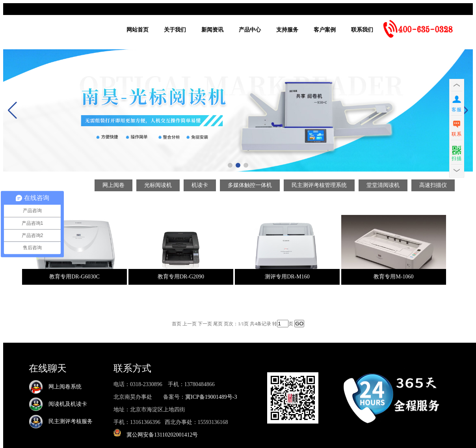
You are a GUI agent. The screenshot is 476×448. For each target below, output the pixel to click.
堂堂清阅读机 (383, 185)
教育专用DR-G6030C (74, 277)
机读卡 (200, 185)
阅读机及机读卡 (58, 404)
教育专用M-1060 (393, 277)
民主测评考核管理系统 (319, 185)
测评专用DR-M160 (287, 277)
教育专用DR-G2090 (181, 277)
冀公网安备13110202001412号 (162, 435)
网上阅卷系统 (55, 387)
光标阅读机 (158, 185)
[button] (230, 165)
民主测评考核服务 (61, 421)
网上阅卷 (113, 185)
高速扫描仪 (433, 185)
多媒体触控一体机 (250, 185)
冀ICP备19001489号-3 (211, 397)
